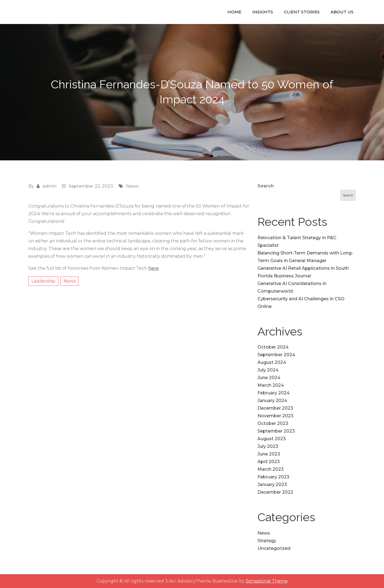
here (154, 268)
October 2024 (273, 347)
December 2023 (275, 408)
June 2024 (269, 378)
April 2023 (269, 462)
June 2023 (269, 454)
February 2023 (273, 477)
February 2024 (274, 393)
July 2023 (268, 446)
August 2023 (272, 439)
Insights (263, 12)
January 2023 (272, 484)
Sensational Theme (267, 581)
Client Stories (302, 12)
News (132, 186)
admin (49, 186)
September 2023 (276, 431)
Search (266, 186)
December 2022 (275, 492)
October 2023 (273, 423)
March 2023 (271, 469)
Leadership (43, 281)
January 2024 (272, 400)
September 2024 (276, 355)
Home (234, 12)
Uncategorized (274, 548)
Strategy (267, 541)
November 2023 (275, 416)
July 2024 (268, 370)
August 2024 (272, 362)
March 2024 (271, 385)
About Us (342, 12)
